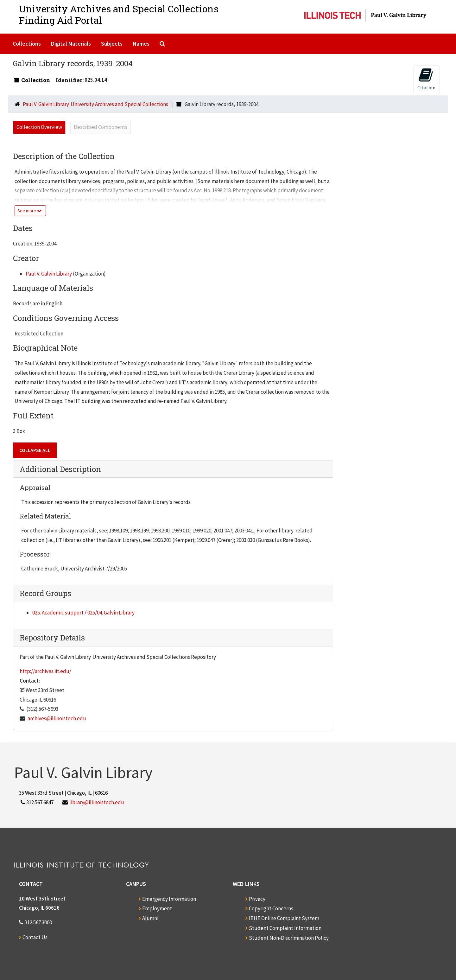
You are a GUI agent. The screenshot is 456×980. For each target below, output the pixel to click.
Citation (426, 79)
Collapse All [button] (35, 450)
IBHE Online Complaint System (284, 918)
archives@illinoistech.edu (57, 718)
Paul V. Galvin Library (49, 274)
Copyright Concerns (271, 908)
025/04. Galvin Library (111, 613)
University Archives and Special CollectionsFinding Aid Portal (119, 14)
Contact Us (35, 937)
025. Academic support (58, 613)
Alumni (150, 918)
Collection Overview (39, 127)
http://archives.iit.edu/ (45, 671)
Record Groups (45, 593)
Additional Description (60, 469)
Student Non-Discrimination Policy (289, 938)
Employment (157, 908)
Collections (27, 44)
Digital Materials (71, 44)
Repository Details (52, 638)
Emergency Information (169, 899)
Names (141, 44)
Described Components (101, 127)
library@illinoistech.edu (97, 802)
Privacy (257, 899)
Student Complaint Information (285, 928)
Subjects (112, 44)
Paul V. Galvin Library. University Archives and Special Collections (95, 104)
